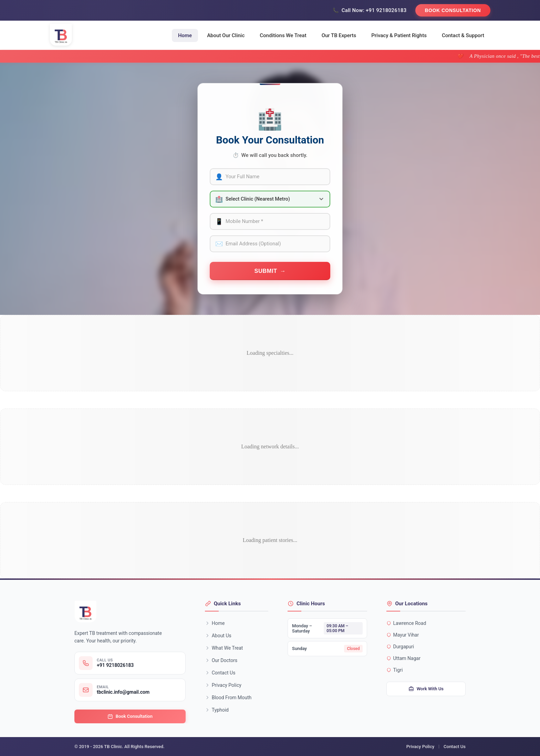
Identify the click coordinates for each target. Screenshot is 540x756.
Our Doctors (221, 660)
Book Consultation (453, 10)
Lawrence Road (406, 623)
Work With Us (426, 689)
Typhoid (217, 710)
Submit (266, 271)
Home (185, 35)
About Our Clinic (226, 35)
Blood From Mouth (228, 698)
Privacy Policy (223, 685)
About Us (218, 636)
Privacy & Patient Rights (399, 35)
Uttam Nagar (403, 658)
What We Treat (224, 648)
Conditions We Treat (283, 35)
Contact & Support (463, 35)
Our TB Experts (339, 35)
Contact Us (220, 673)
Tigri (395, 670)
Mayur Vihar (403, 635)
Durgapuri (400, 647)
